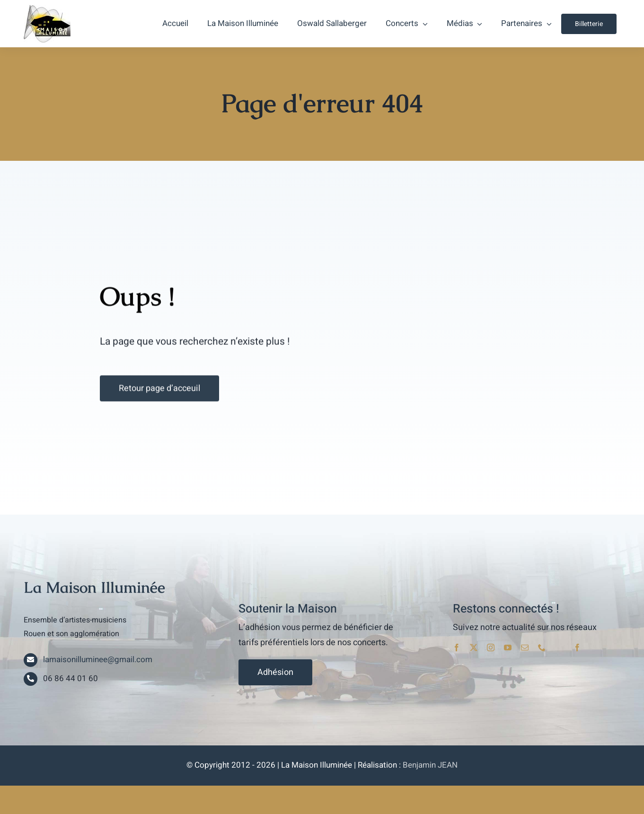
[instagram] (491, 648)
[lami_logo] (47, 9)
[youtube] (508, 648)
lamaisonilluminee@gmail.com (98, 660)
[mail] (525, 648)
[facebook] (457, 648)
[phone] (542, 648)
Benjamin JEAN (430, 765)
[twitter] (474, 648)
